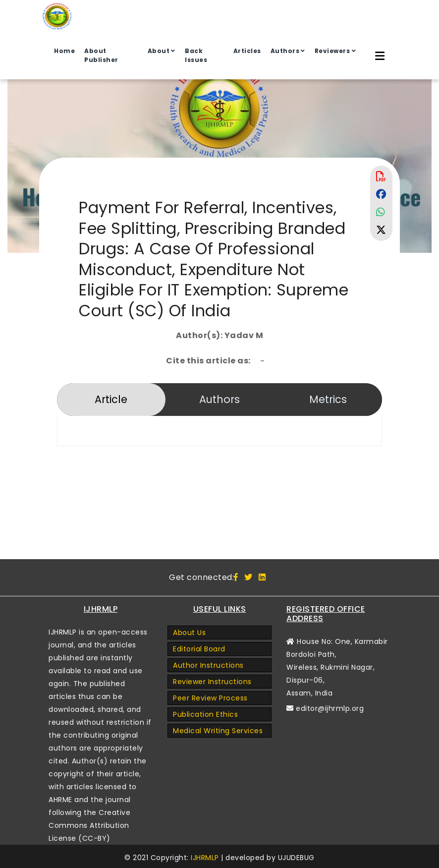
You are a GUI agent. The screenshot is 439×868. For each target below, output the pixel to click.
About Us (189, 633)
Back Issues (196, 55)
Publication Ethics (205, 714)
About (159, 51)
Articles (247, 51)
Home (64, 51)
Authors (285, 51)
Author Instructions (208, 665)
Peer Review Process (210, 698)
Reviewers (332, 51)
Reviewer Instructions (212, 682)
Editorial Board (199, 649)
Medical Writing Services (218, 731)
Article (111, 399)
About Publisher (101, 55)
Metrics (328, 399)
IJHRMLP (205, 858)
